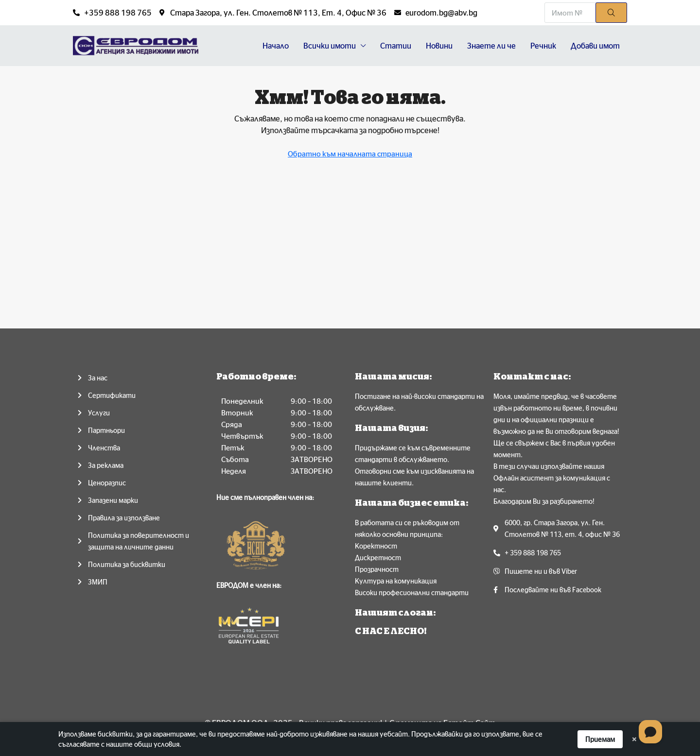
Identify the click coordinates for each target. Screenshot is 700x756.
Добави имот (595, 46)
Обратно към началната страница (350, 154)
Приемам (600, 739)
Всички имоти (330, 46)
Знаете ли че (491, 46)
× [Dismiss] (634, 739)
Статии (396, 46)
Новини (439, 46)
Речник (543, 46)
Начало (276, 46)
